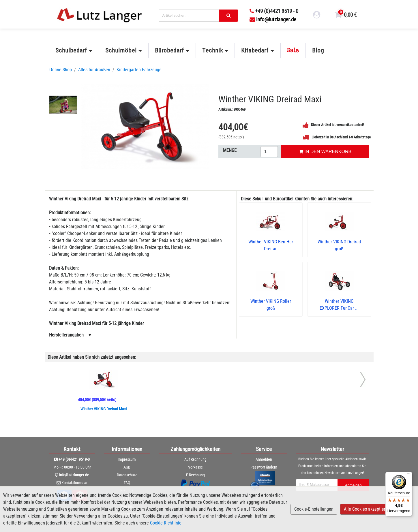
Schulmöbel (121, 50)
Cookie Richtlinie (166, 523)
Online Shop (61, 70)
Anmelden (264, 459)
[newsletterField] (317, 485)
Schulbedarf (71, 50)
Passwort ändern (264, 467)
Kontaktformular (74, 483)
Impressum (127, 459)
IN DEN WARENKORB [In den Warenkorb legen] (325, 152)
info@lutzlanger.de (273, 19)
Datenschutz (127, 475)
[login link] (317, 16)
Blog (318, 50)
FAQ (127, 483)
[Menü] (409, 475)
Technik (212, 50)
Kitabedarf (255, 50)
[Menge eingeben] (269, 152)
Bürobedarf (169, 50)
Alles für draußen (94, 70)
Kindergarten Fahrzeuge (139, 70)
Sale (293, 50)
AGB (127, 467)
